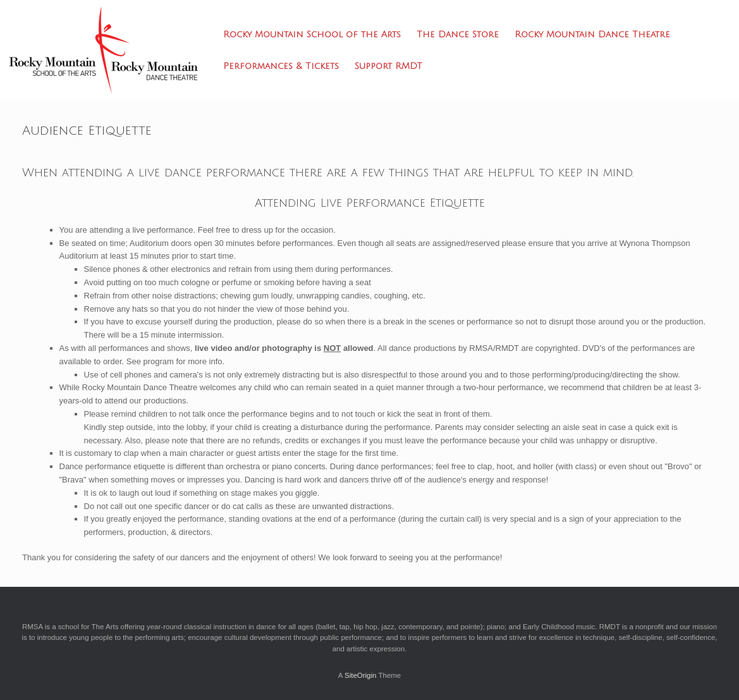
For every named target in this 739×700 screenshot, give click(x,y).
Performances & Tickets (281, 66)
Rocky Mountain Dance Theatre (592, 34)
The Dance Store (458, 34)
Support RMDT (388, 66)
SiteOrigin (361, 675)
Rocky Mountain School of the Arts (312, 34)
